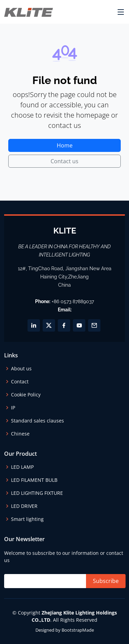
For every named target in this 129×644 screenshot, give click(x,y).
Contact (20, 382)
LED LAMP (22, 467)
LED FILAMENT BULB (34, 480)
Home (65, 145)
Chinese (20, 434)
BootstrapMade (78, 630)
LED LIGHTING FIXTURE (37, 493)
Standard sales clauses (37, 421)
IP (13, 408)
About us (21, 369)
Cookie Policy (26, 395)
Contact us (64, 161)
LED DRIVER (24, 506)
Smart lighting (27, 519)
